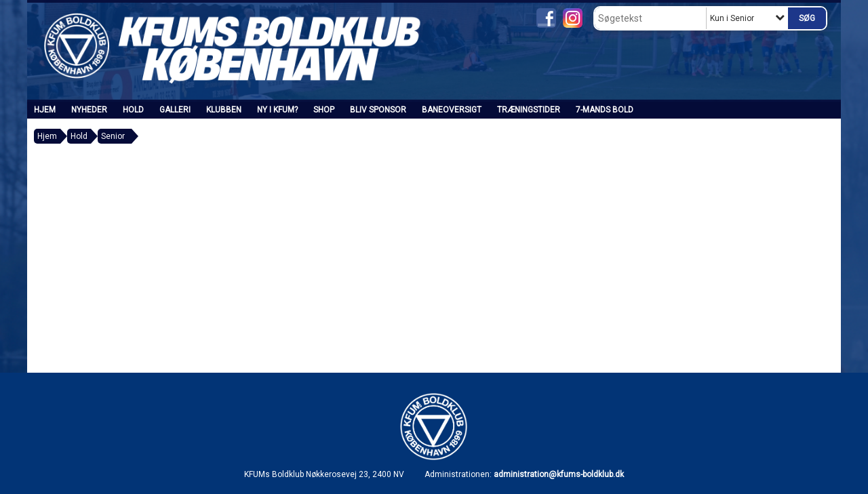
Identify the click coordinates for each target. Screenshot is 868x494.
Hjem (45, 110)
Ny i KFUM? (277, 110)
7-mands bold (605, 110)
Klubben (224, 110)
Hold (133, 110)
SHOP (324, 110)
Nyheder (89, 110)
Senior (113, 136)
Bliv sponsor (378, 110)
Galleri (175, 110)
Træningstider (529, 110)
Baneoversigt (452, 110)
